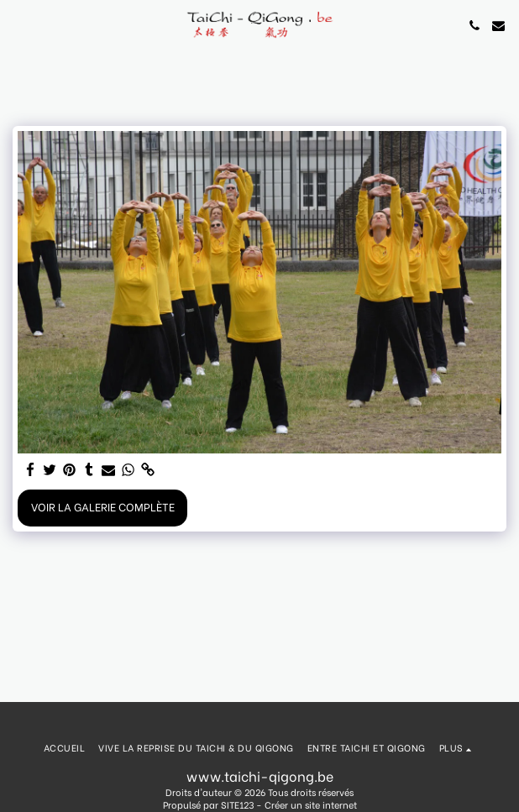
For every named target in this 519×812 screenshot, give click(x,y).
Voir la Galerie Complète (103, 506)
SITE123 (237, 804)
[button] (18, 25)
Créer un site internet (311, 804)
